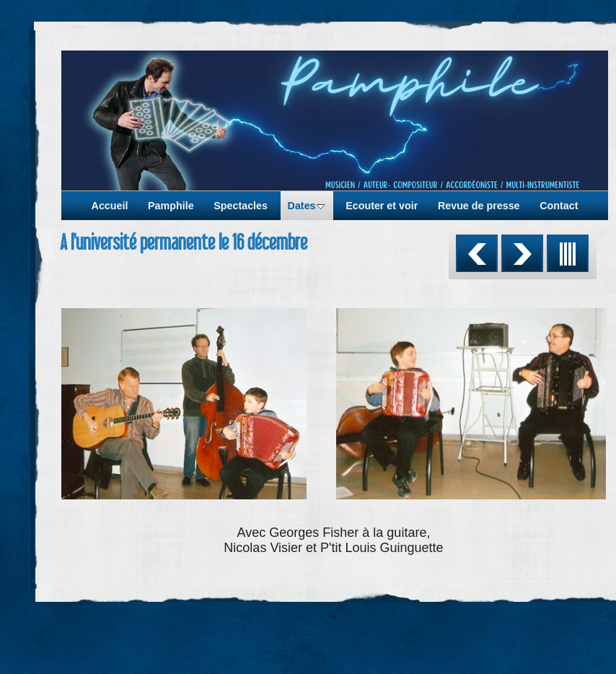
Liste (568, 253)
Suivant (522, 253)
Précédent (477, 253)
